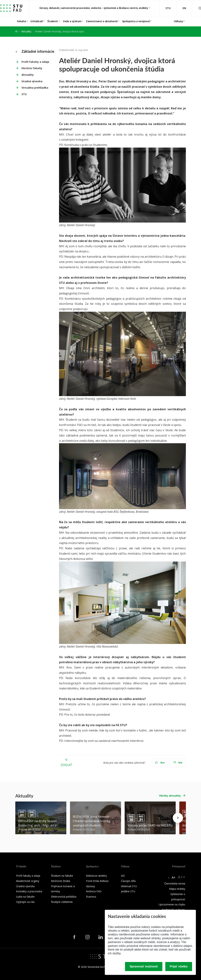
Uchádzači (37, 21)
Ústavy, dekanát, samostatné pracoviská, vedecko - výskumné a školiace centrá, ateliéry (94, 8)
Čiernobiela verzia (175, 883)
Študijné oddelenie (62, 902)
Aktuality (26, 31)
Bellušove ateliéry (96, 876)
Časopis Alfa (128, 881)
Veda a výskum (72, 21)
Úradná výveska (32, 81)
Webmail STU (129, 886)
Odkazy (178, 21)
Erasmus (91, 897)
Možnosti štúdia (61, 881)
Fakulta (22, 21)
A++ (181, 877)
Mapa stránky (177, 889)
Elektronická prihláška (64, 897)
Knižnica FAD (94, 891)
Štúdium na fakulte (62, 876)
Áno (160, 763)
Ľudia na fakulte (25, 897)
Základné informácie (35, 51)
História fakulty (32, 68)
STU (24, 94)
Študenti (53, 21)
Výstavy (90, 886)
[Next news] (178, 818)
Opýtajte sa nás (25, 902)
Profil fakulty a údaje (35, 62)
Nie (178, 763)
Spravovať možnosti (144, 966)
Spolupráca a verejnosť (136, 21)
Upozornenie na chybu (172, 904)
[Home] (16, 31)
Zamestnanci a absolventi (102, 21)
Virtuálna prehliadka (35, 88)
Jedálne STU (128, 891)
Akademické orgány (28, 881)
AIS (123, 876)
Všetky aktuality (170, 796)
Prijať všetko (179, 966)
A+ (174, 877)
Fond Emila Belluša (97, 881)
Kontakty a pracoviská (29, 891)
